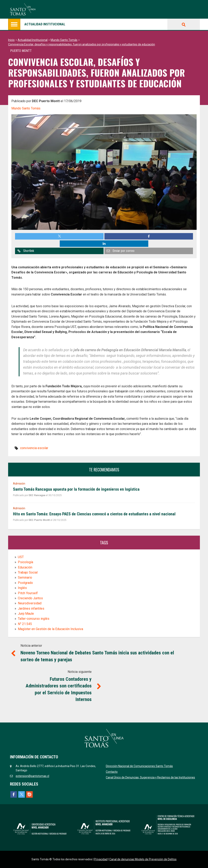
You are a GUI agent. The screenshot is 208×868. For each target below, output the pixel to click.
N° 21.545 (25, 624)
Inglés (22, 588)
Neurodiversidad (30, 603)
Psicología (25, 562)
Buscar (184, 24)
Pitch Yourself (28, 593)
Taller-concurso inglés (34, 619)
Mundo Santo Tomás (64, 40)
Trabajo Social (28, 572)
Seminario (25, 577)
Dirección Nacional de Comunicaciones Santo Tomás (139, 766)
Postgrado (25, 583)
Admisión (19, 484)
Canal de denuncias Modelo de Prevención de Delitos (143, 859)
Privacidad (101, 859)
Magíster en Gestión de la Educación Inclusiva (50, 629)
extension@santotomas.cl (32, 776)
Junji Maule (26, 614)
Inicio (11, 40)
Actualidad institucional (37, 24)
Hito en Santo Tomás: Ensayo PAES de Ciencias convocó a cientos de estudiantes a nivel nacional (94, 514)
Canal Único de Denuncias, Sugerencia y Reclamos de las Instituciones (150, 777)
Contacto (112, 772)
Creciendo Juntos (30, 598)
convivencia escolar (34, 448)
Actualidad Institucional (33, 40)
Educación (25, 567)
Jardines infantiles (31, 608)
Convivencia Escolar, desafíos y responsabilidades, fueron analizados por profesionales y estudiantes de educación (82, 44)
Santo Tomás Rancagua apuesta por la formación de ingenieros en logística (76, 489)
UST (21, 557)
